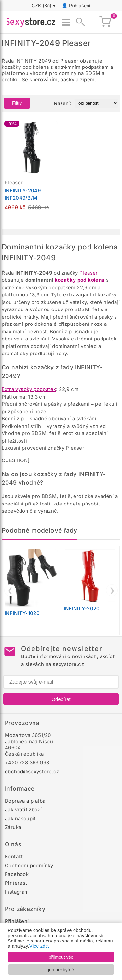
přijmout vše (61, 957)
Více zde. (39, 946)
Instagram (17, 892)
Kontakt (14, 857)
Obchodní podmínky (29, 865)
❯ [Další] (112, 590)
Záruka (13, 827)
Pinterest (16, 883)
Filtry (17, 103)
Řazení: (62, 103)
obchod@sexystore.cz (32, 771)
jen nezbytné (61, 970)
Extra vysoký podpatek (29, 389)
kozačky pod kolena (80, 280)
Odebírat (61, 699)
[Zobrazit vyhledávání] (78, 22)
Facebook (17, 874)
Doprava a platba (25, 801)
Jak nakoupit (20, 818)
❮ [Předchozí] (10, 590)
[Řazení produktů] (96, 103)
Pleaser (89, 273)
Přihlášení (80, 5)
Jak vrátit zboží (23, 810)
